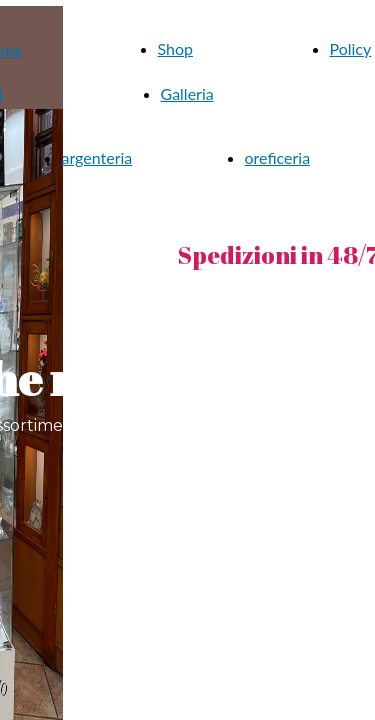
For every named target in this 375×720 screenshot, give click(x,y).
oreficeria (278, 157)
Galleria (187, 93)
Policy (351, 48)
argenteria (97, 157)
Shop (176, 48)
